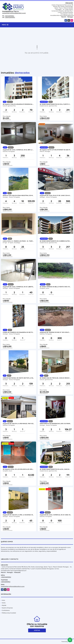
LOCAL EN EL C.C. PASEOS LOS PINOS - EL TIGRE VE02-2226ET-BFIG (18, 241)
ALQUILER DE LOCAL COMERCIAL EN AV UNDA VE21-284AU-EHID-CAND (55, 515)
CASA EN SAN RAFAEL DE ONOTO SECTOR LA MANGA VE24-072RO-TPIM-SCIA (18, 378)
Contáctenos (6, 610)
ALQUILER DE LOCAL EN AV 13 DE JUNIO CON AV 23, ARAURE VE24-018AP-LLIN (55, 195)
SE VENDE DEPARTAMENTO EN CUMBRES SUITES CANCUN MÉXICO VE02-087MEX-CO (55, 241)
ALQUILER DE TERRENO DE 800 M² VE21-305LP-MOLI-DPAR (55, 332)
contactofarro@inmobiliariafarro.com (14, 13)
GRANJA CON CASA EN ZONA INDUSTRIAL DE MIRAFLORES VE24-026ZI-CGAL (18, 195)
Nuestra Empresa (7, 608)
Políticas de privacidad (9, 613)
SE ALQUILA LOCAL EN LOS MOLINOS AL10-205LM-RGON (18, 469)
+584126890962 (9, 16)
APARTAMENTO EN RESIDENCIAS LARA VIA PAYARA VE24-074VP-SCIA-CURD (55, 424)
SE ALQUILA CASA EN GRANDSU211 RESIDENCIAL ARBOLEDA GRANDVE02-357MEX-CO (18, 104)
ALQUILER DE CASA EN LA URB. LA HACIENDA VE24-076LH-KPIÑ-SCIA (18, 515)
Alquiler (4, 605)
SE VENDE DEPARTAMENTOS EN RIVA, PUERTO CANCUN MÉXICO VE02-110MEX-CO (55, 104)
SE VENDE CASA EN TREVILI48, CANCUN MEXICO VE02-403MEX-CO (55, 378)
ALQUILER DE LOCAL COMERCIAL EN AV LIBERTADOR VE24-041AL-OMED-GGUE (18, 287)
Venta (4, 603)
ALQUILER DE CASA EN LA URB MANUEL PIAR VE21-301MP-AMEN (18, 424)
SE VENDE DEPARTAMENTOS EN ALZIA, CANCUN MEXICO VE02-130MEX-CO (55, 469)
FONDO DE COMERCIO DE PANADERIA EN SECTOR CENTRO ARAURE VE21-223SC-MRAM (18, 332)
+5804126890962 (10, 17)
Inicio (3, 600)
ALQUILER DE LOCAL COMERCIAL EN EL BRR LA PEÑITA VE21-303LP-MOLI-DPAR (18, 150)
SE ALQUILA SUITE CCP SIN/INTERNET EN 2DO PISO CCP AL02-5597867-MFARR (55, 150)
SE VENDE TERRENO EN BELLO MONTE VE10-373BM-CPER (55, 287)
